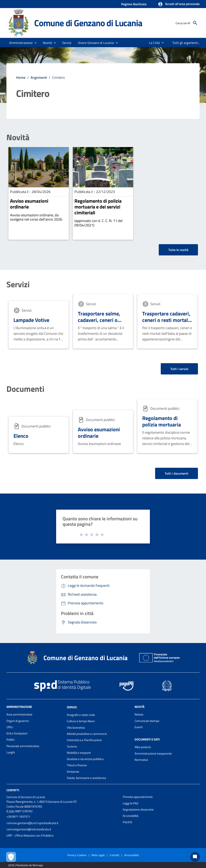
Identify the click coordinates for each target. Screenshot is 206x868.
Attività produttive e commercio (87, 734)
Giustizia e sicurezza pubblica (85, 759)
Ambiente (73, 772)
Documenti (25, 389)
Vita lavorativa (76, 727)
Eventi (139, 727)
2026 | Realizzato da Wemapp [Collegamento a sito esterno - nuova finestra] (25, 865)
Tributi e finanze (77, 765)
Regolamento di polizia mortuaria (162, 421)
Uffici (10, 727)
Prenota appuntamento (138, 797)
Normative (141, 760)
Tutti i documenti (177, 473)
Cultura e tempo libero (81, 721)
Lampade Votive (31, 320)
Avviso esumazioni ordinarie (29, 204)
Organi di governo (18, 721)
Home (21, 77)
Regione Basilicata (134, 4)
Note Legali (98, 855)
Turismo (72, 746)
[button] (179, 4)
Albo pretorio (143, 747)
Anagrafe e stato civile (81, 715)
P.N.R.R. (128, 822)
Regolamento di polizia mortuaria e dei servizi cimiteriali (98, 207)
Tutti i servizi (179, 369)
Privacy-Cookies (77, 855)
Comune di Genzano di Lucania (88, 23)
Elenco (21, 436)
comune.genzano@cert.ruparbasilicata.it (32, 823)
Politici (11, 740)
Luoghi (11, 752)
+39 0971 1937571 (18, 817)
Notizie (139, 714)
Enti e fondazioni (17, 733)
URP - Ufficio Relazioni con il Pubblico (30, 835)
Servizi (18, 284)
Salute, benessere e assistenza (86, 778)
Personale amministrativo (23, 746)
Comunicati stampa (147, 721)
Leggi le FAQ (130, 803)
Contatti (13, 790)
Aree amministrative (19, 714)
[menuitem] (153, 43)
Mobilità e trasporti (79, 753)
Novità (18, 137)
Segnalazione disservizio (138, 809)
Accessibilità (131, 816)
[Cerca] (195, 23)
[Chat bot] (195, 857)
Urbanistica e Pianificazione (84, 740)
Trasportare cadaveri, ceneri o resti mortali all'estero (166, 320)
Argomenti (39, 77)
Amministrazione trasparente (153, 753)
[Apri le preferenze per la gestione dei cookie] (11, 857)
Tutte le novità (178, 250)
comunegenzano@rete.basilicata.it (29, 829)
